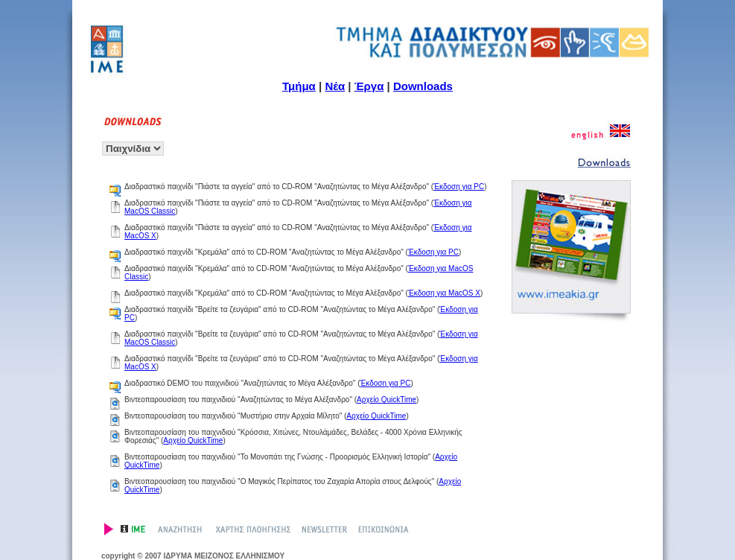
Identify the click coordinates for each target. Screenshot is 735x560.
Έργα (369, 86)
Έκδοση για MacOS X (444, 293)
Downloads (423, 86)
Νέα (335, 86)
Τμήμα (299, 86)
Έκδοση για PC (459, 187)
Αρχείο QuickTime (386, 400)
